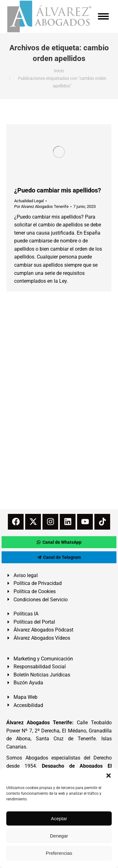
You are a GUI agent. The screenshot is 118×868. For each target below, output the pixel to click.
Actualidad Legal (29, 201)
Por (41, 206)
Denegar (59, 836)
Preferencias (59, 853)
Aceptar (59, 818)
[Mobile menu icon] (103, 16)
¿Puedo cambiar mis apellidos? (58, 190)
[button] (109, 776)
